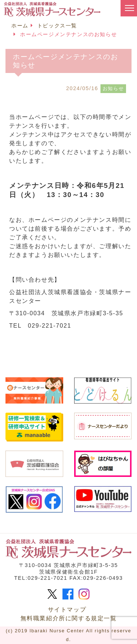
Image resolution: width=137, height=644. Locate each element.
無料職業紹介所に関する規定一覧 (69, 618)
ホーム (20, 26)
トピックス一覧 (57, 26)
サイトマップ (67, 610)
